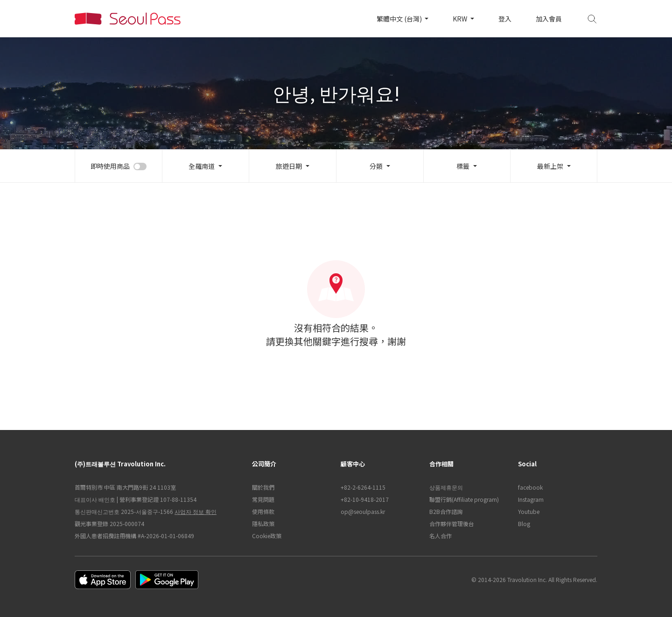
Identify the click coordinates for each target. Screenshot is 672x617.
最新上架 (550, 166)
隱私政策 (263, 523)
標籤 (463, 166)
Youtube (529, 511)
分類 (376, 166)
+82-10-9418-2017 (365, 499)
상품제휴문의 (446, 487)
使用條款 (263, 511)
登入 (505, 19)
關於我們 (263, 487)
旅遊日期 (289, 166)
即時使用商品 (110, 166)
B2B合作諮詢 (446, 511)
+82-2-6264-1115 (363, 487)
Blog (524, 523)
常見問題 (263, 499)
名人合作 (441, 536)
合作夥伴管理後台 (452, 523)
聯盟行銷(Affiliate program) (464, 499)
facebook (530, 487)
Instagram (531, 499)
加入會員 (549, 19)
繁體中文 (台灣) (400, 19)
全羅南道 (202, 166)
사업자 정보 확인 (196, 511)
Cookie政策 (267, 536)
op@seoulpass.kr (363, 511)
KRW (461, 19)
